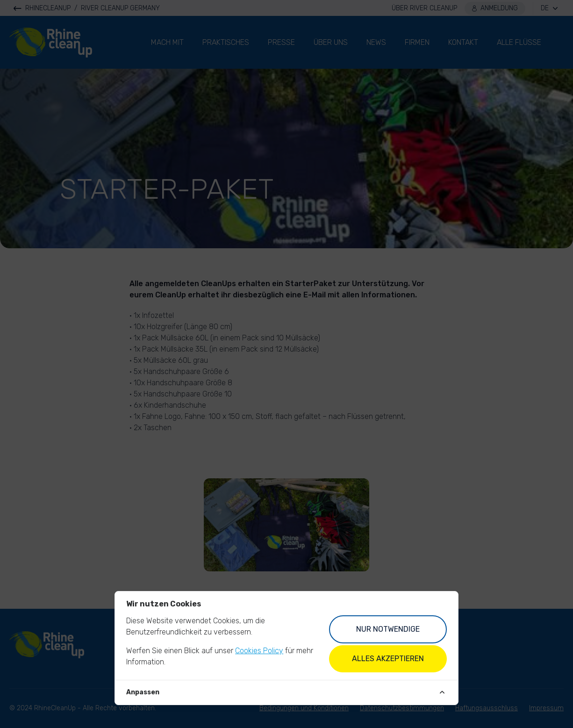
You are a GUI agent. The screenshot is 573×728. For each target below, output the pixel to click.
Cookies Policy (259, 651)
